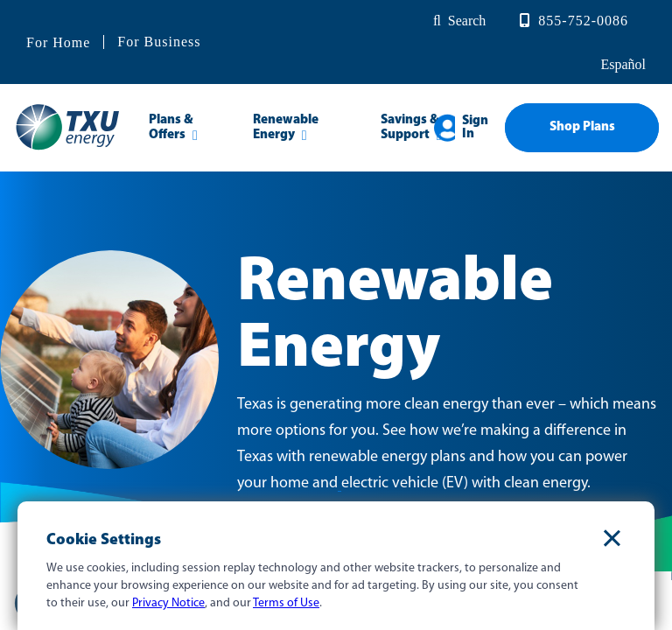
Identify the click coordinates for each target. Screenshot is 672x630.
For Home (58, 43)
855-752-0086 (583, 21)
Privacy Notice (168, 603)
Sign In (475, 128)
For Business (159, 42)
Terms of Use (286, 603)
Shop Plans (582, 127)
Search (467, 21)
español (621, 64)
